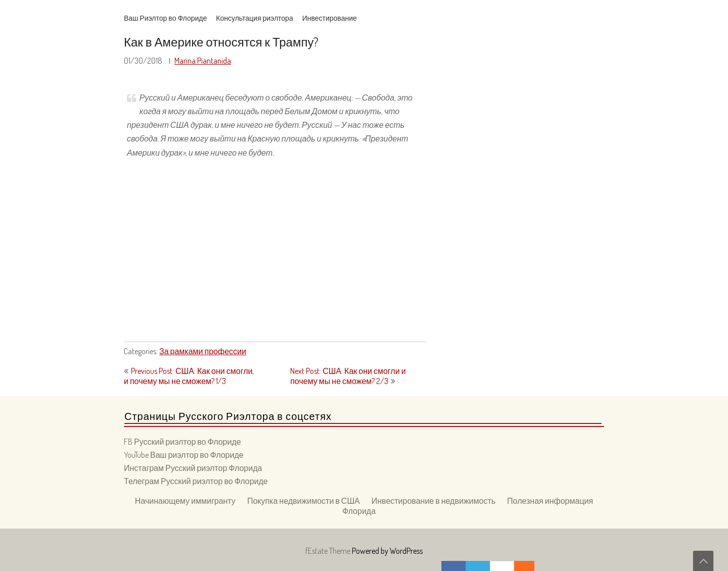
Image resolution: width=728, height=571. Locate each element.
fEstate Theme (329, 551)
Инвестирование (330, 18)
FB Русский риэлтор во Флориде (183, 442)
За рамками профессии (203, 351)
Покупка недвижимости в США (304, 501)
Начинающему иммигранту (185, 501)
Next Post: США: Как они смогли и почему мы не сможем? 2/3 (348, 376)
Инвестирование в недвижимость (434, 501)
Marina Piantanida (203, 61)
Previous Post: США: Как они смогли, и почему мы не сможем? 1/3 (189, 376)
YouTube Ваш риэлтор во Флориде (184, 455)
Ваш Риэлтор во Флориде (165, 18)
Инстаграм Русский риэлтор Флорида (193, 468)
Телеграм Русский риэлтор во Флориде (196, 481)
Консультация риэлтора (254, 18)
